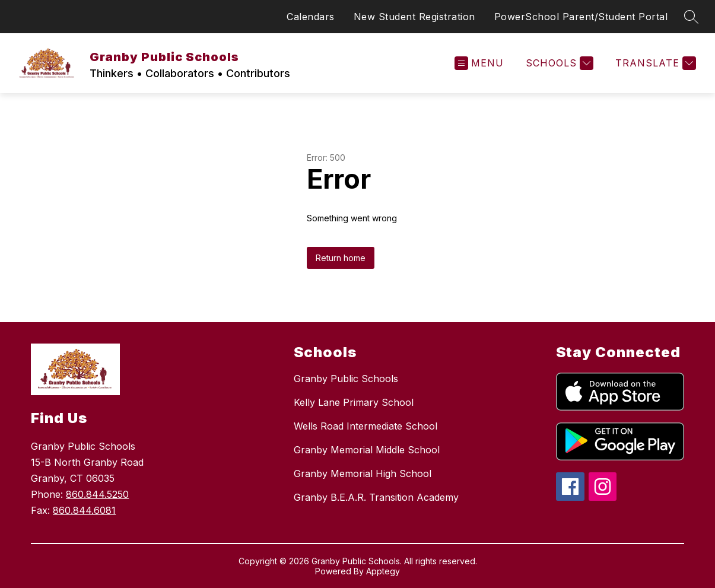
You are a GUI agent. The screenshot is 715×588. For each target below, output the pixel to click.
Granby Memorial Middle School (367, 450)
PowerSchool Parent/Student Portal (581, 17)
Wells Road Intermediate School (366, 426)
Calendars (311, 17)
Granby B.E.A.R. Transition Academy (376, 497)
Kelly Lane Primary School (354, 402)
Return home (341, 258)
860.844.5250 (97, 494)
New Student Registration (414, 17)
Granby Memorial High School (363, 473)
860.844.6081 (84, 510)
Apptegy (383, 571)
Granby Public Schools (346, 379)
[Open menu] (479, 63)
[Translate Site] (654, 63)
